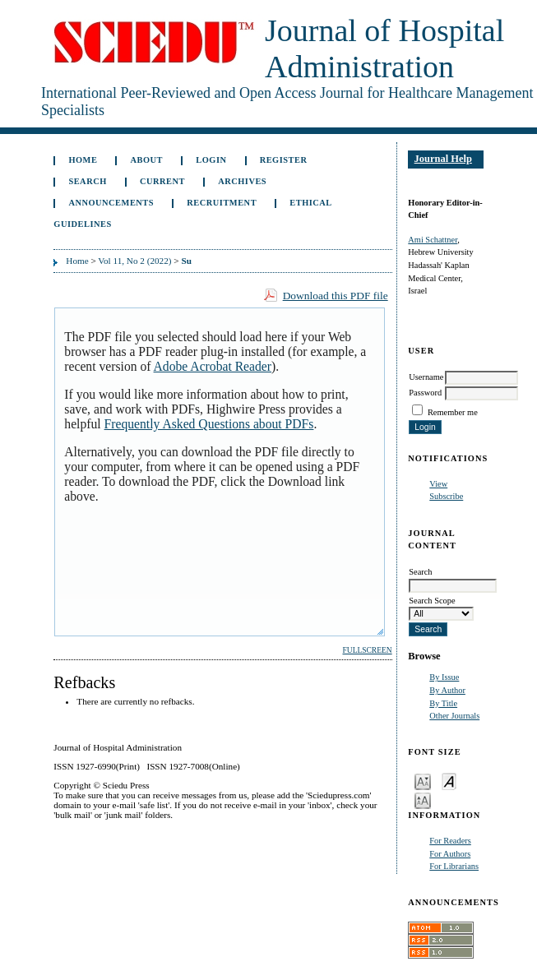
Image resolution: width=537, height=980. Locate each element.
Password (425, 393)
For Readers (450, 841)
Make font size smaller (423, 781)
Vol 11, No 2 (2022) (134, 261)
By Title (443, 703)
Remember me (453, 412)
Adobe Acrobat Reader (213, 366)
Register (284, 160)
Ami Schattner (433, 240)
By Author (447, 690)
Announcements (111, 203)
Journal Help (443, 159)
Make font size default (449, 781)
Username (426, 377)
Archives (242, 181)
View (438, 484)
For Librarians (454, 866)
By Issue (444, 677)
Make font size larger (423, 800)
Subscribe (446, 496)
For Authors (450, 854)
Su (186, 261)
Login (211, 160)
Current (162, 181)
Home (83, 160)
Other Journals (454, 716)
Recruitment (222, 203)
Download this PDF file (336, 296)
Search (87, 181)
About (147, 160)
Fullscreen (367, 650)
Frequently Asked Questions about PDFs (209, 424)
